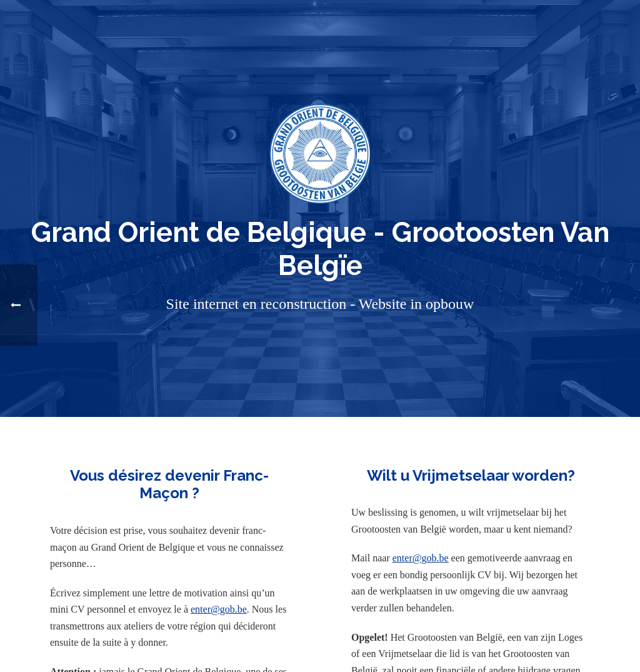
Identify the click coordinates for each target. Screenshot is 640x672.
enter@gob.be (219, 609)
